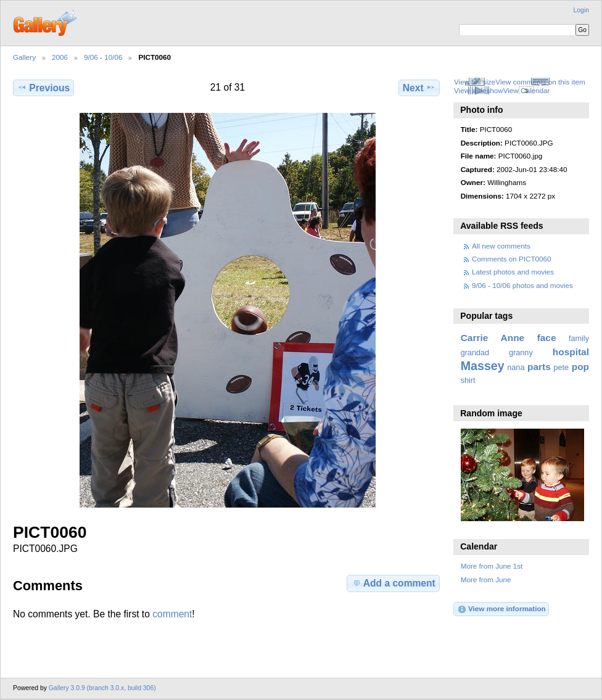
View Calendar (527, 90)
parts (539, 367)
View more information (501, 609)
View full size (475, 82)
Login (581, 10)
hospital (571, 352)
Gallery (24, 57)
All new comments (501, 246)
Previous (43, 88)
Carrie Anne (493, 338)
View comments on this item (540, 82)
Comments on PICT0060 (512, 259)
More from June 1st (492, 566)
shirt (468, 381)
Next (419, 88)
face (547, 338)
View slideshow (479, 90)
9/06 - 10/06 (103, 57)
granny (521, 353)
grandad (475, 353)
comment (172, 614)
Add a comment (394, 583)
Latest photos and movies (513, 272)
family (579, 339)
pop (580, 367)
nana (516, 368)
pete (561, 368)
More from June (486, 579)
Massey (483, 366)
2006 (60, 57)
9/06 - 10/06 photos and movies (522, 285)
